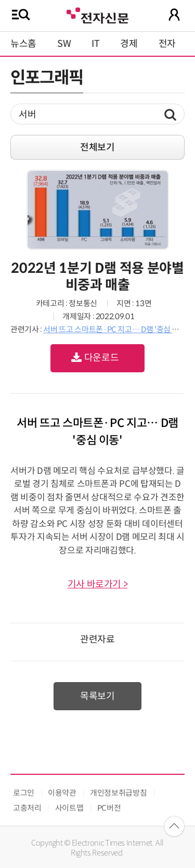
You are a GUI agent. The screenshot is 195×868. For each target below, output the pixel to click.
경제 (129, 44)
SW (64, 44)
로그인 (24, 793)
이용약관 (62, 793)
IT (95, 44)
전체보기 (97, 147)
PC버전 (109, 808)
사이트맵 (69, 808)
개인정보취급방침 (118, 793)
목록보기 (97, 696)
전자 (167, 44)
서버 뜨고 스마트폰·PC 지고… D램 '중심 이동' (115, 329)
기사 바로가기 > (98, 584)
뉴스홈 (23, 44)
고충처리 (27, 808)
